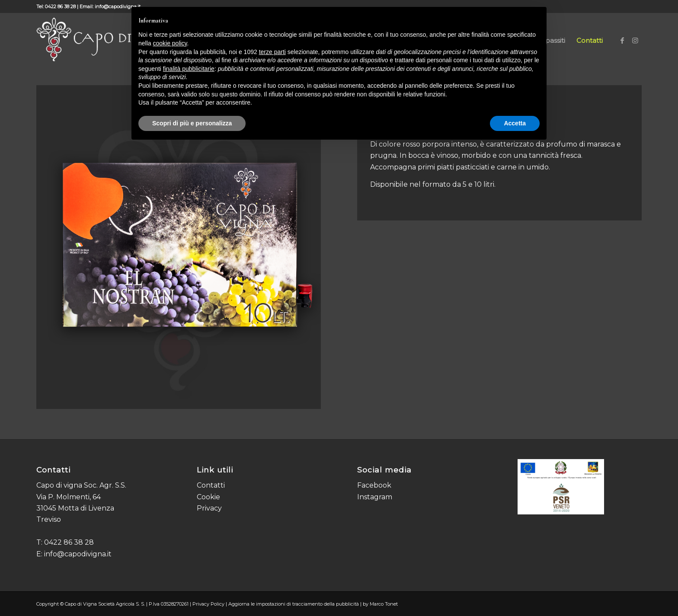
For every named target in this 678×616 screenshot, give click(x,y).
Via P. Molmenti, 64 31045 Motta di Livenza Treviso (75, 508)
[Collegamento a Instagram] (635, 40)
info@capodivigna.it (78, 554)
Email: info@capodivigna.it (110, 6)
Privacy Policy (208, 604)
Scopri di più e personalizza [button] (192, 123)
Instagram (375, 497)
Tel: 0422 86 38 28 (56, 6)
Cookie (208, 497)
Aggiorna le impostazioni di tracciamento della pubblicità (294, 604)
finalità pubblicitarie (189, 69)
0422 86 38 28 (69, 542)
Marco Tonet (384, 604)
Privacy (209, 508)
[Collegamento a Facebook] (622, 40)
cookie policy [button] (170, 43)
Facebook (374, 485)
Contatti (211, 485)
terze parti (272, 52)
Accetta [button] (515, 123)
